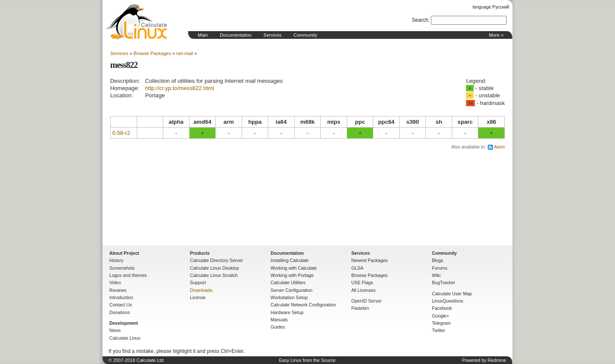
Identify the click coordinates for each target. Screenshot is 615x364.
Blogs (438, 260)
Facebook (442, 308)
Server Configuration (292, 290)
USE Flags (362, 282)
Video (115, 282)
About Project (124, 253)
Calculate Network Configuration (303, 305)
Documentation (236, 35)
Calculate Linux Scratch (214, 275)
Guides (278, 327)
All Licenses (363, 290)
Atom (499, 147)
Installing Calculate (290, 260)
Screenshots (122, 268)
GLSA (357, 268)
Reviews (118, 290)
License (198, 297)
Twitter (438, 330)
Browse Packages (152, 53)
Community (305, 35)
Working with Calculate (294, 268)
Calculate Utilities (288, 282)
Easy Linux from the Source (307, 360)
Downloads (201, 290)
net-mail (185, 53)
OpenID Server (366, 301)
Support (198, 282)
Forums (439, 268)
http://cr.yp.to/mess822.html (180, 88)
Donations (120, 312)
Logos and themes (128, 275)
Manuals (279, 320)
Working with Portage (292, 275)
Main (203, 35)
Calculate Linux (125, 338)
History (116, 260)
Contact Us (121, 305)
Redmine (497, 360)
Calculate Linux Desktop (215, 268)
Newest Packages (369, 260)
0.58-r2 (121, 133)
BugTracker (444, 282)
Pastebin (360, 308)
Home (137, 22)
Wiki (436, 275)
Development (124, 323)
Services (272, 35)
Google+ (441, 316)
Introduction (121, 297)
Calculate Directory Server (217, 260)
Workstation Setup (289, 297)
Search (420, 20)
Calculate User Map (452, 294)
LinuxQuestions (447, 301)
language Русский (491, 7)
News (115, 330)
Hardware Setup (287, 312)
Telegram (441, 323)
